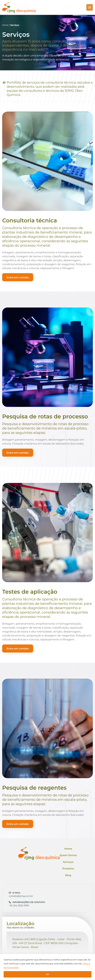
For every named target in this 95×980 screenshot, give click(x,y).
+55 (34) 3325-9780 (27, 904)
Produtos (68, 869)
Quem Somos (68, 855)
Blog (68, 875)
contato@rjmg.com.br (21, 894)
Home (5, 25)
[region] (47, 967)
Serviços (68, 862)
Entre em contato (18, 277)
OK (47, 974)
